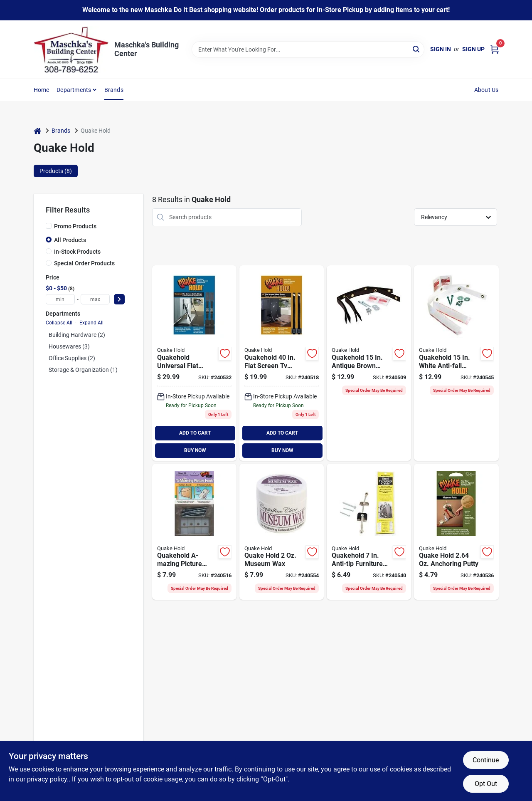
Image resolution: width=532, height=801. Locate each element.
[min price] (60, 299)
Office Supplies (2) (72, 358)
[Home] (37, 131)
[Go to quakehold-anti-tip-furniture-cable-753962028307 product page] (369, 532)
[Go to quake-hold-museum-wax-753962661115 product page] (282, 532)
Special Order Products (84, 263)
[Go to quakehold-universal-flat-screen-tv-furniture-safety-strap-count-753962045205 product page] (194, 363)
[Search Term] (308, 49)
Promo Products (75, 226)
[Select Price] (119, 299)
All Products (70, 240)
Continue (486, 760)
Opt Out (486, 784)
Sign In (441, 49)
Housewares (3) (69, 346)
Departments (74, 90)
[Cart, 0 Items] (495, 49)
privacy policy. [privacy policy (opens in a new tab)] (48, 779)
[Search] (417, 49)
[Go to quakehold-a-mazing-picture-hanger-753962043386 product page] (194, 532)
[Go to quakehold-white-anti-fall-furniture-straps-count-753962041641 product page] (456, 363)
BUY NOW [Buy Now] (195, 450)
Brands (114, 90)
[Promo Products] (49, 226)
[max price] (95, 299)
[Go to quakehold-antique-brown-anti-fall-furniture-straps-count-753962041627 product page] (369, 363)
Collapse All (59, 323)
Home (42, 90)
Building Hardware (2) (77, 335)
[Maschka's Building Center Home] (71, 49)
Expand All (91, 323)
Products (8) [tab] (56, 171)
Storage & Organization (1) (83, 370)
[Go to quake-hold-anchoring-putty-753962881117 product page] (456, 532)
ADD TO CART (195, 433)
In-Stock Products (77, 252)
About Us (486, 90)
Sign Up (473, 49)
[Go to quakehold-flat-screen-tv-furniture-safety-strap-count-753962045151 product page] (282, 363)
